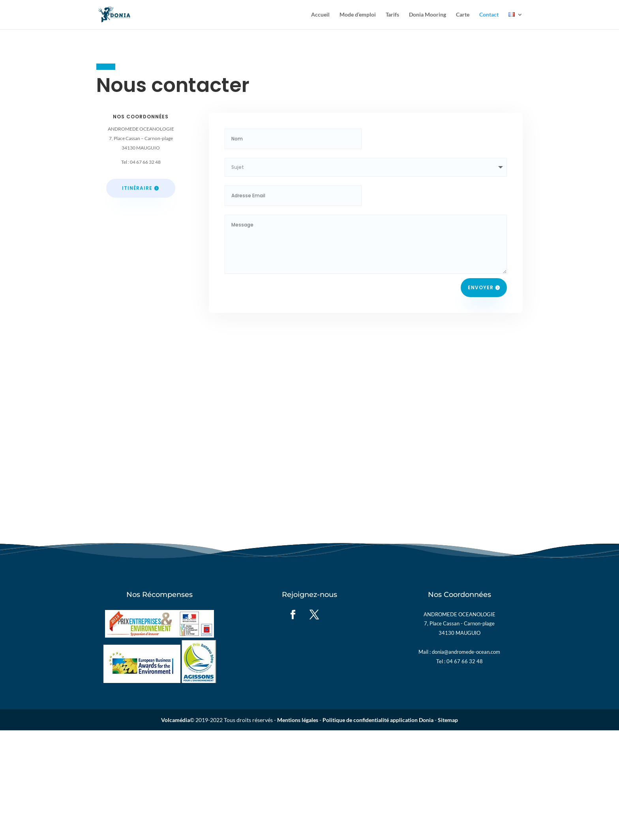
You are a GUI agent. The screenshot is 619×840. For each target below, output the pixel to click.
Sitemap (448, 720)
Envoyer (481, 287)
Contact (489, 15)
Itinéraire (137, 188)
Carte (463, 15)
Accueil (320, 15)
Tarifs (392, 15)
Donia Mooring (428, 15)
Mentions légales (298, 720)
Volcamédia (175, 720)
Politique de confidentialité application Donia (378, 720)
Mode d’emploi (358, 15)
